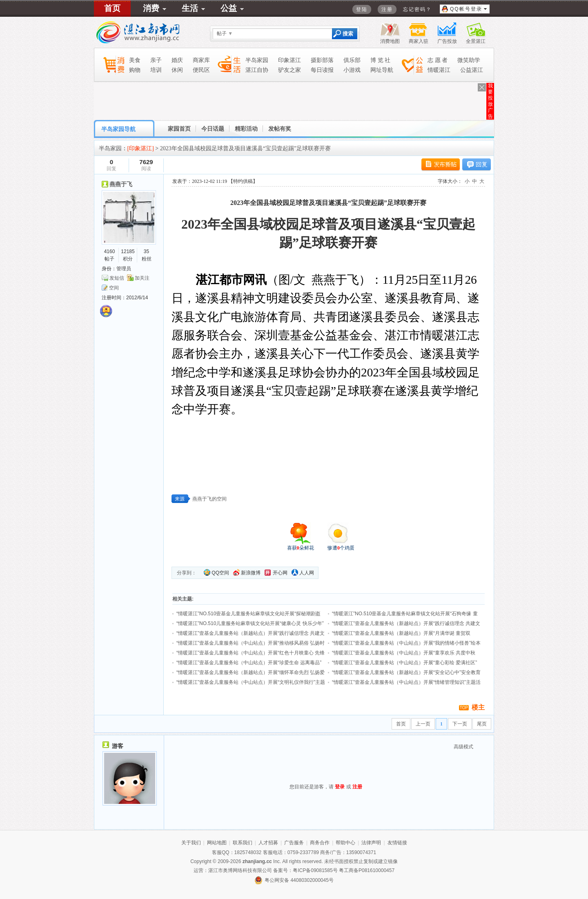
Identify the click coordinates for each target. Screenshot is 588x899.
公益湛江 (472, 70)
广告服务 (294, 843)
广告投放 (447, 41)
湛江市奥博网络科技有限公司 (240, 870)
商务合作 (320, 843)
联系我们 (243, 843)
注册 (387, 9)
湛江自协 (257, 70)
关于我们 (191, 843)
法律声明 (371, 843)
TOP (464, 708)
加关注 (142, 278)
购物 (135, 70)
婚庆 (177, 60)
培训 (156, 70)
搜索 (348, 34)
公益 (229, 8)
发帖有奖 (280, 129)
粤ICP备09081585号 (315, 870)
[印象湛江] (141, 148)
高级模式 (463, 747)
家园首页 (179, 129)
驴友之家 (290, 70)
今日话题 (213, 129)
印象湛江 (290, 60)
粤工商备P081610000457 (367, 870)
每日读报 (322, 70)
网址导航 (382, 70)
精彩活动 (246, 129)
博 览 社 (380, 60)
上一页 (423, 724)
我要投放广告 (490, 101)
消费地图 (390, 41)
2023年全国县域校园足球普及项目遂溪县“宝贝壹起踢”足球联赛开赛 (245, 148)
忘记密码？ (417, 9)
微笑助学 (469, 60)
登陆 (362, 9)
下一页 (460, 724)
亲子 (156, 60)
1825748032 (248, 852)
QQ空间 (216, 572)
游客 (118, 746)
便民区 (201, 70)
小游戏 (352, 70)
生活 (190, 8)
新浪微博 (247, 572)
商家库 (201, 60)
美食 (135, 60)
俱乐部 (352, 60)
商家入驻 (419, 41)
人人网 (303, 572)
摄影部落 (322, 60)
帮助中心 (345, 843)
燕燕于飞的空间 (209, 499)
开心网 (276, 572)
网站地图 (217, 843)
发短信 (117, 278)
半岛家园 (257, 60)
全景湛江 (476, 41)
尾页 (482, 724)
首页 (112, 8)
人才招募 (268, 843)
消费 (151, 8)
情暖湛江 (439, 70)
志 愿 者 (438, 60)
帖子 (225, 33)
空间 (114, 288)
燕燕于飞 (121, 184)
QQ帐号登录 (462, 9)
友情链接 (397, 843)
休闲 (177, 70)
